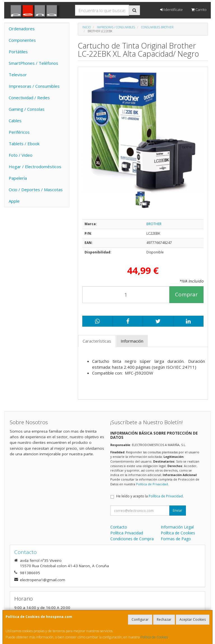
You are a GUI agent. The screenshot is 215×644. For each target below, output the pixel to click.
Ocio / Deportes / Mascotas (36, 190)
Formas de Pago (176, 539)
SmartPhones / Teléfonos (33, 63)
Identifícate (171, 10)
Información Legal (177, 527)
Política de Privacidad (152, 484)
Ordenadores (22, 29)
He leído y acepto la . (150, 496)
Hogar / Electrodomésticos (35, 167)
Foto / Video (21, 155)
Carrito (199, 10)
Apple (14, 201)
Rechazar (164, 619)
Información (132, 341)
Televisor (18, 75)
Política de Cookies (154, 637)
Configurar (140, 619)
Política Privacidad (127, 533)
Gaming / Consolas (27, 109)
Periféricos (19, 132)
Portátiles (18, 52)
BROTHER (154, 224)
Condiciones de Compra (132, 539)
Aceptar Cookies (193, 619)
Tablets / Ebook (24, 144)
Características (97, 341)
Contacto (119, 527)
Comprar (186, 294)
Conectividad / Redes (29, 98)
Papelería (18, 178)
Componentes (22, 40)
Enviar (177, 510)
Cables (15, 121)
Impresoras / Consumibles (34, 86)
